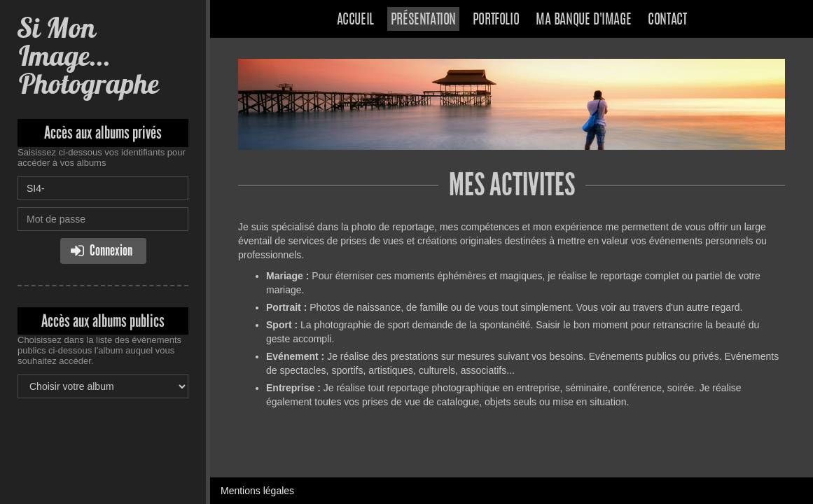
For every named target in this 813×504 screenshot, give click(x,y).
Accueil (355, 20)
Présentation (423, 20)
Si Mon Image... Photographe (88, 56)
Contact (667, 20)
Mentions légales (257, 491)
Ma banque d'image (583, 20)
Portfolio (496, 20)
